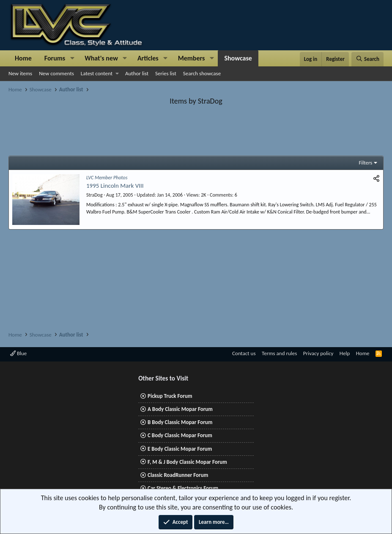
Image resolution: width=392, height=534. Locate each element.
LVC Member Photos (107, 178)
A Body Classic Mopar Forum (180, 409)
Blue (18, 353)
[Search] (367, 59)
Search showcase (202, 73)
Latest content (97, 73)
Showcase (238, 58)
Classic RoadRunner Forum (178, 475)
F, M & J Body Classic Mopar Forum (187, 462)
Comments (221, 195)
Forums (55, 58)
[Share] (376, 179)
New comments (56, 73)
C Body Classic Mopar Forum (180, 435)
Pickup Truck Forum (170, 396)
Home (23, 58)
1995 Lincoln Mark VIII (115, 186)
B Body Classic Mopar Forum (180, 422)
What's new (101, 58)
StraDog (95, 195)
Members (192, 58)
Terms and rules (279, 353)
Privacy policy (318, 353)
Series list (166, 73)
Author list (137, 73)
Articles (148, 58)
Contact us (244, 353)
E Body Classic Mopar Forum (180, 449)
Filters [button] (365, 163)
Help (345, 353)
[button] (72, 58)
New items (20, 73)
